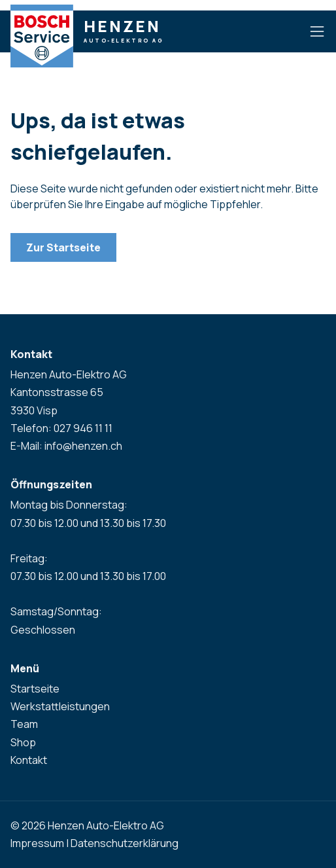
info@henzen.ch (83, 446)
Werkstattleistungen (60, 706)
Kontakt (29, 760)
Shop (23, 742)
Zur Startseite (63, 247)
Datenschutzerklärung (125, 843)
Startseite (35, 689)
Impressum (37, 843)
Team (24, 724)
